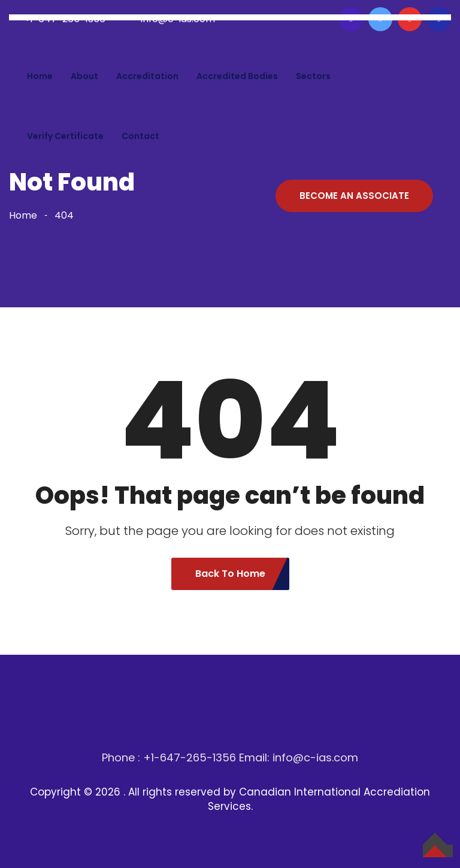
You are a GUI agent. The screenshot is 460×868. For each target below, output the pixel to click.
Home (40, 76)
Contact (140, 136)
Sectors (313, 76)
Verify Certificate (65, 136)
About (84, 76)
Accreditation (147, 76)
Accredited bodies (237, 76)
